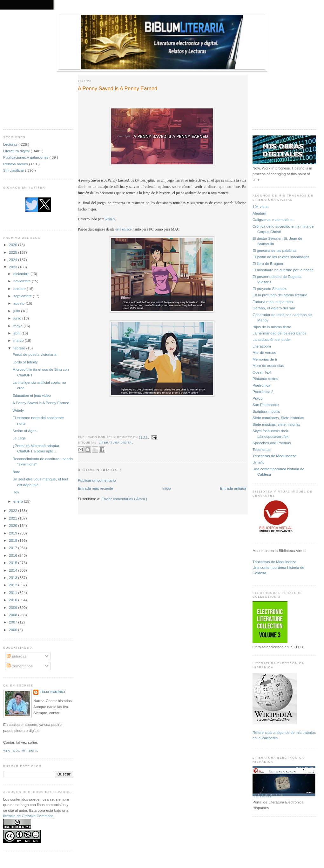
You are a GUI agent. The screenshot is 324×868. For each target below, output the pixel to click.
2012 (13, 585)
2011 (13, 592)
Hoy (16, 492)
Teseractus (262, 449)
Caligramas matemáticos (273, 220)
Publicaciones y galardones (26, 157)
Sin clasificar (14, 170)
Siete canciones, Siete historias (278, 418)
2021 (13, 518)
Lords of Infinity (25, 362)
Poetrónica (261, 385)
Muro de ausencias (268, 365)
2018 (13, 540)
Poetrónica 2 (263, 392)
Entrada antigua (233, 488)
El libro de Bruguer (268, 263)
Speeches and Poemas (272, 443)
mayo (18, 326)
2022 (13, 510)
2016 (13, 555)
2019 (13, 533)
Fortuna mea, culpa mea (273, 302)
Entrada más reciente (95, 488)
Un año (259, 462)
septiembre (23, 296)
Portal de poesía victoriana (34, 354)
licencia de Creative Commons (28, 816)
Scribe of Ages (24, 431)
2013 (13, 578)
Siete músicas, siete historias (277, 424)
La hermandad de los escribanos (280, 333)
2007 (13, 622)
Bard (16, 472)
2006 (13, 630)
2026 (13, 245)
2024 (13, 260)
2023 (13, 267)
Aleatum (259, 213)
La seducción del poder (272, 339)
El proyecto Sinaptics (270, 289)
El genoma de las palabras (274, 250)
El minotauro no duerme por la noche (283, 270)
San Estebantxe (266, 405)
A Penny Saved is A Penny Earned (41, 403)
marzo (19, 340)
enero (19, 501)
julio (17, 311)
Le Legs (19, 438)
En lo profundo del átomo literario (280, 295)
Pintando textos (265, 379)
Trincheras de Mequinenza (274, 456)
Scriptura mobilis (266, 411)
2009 (13, 607)
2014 (13, 570)
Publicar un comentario (97, 480)
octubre (20, 289)
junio (18, 318)
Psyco (258, 398)
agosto (19, 303)
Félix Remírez (53, 692)
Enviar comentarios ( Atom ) (124, 499)
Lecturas (11, 144)
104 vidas (260, 207)
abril (17, 333)
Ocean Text (262, 372)
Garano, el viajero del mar (274, 308)
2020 (13, 525)
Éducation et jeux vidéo (32, 395)
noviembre (23, 281)
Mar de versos (264, 352)
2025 (13, 252)
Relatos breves (16, 164)
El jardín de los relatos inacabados (281, 257)
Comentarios (20, 666)
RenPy (110, 219)
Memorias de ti (265, 359)
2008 (13, 615)
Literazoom (262, 346)
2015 (13, 563)
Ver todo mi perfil (21, 751)
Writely (18, 410)
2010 (13, 600)
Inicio (167, 488)
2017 (13, 548)
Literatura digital (17, 151)
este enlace (123, 229)
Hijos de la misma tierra (272, 327)
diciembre (22, 274)
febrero (20, 348)
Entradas (17, 656)
